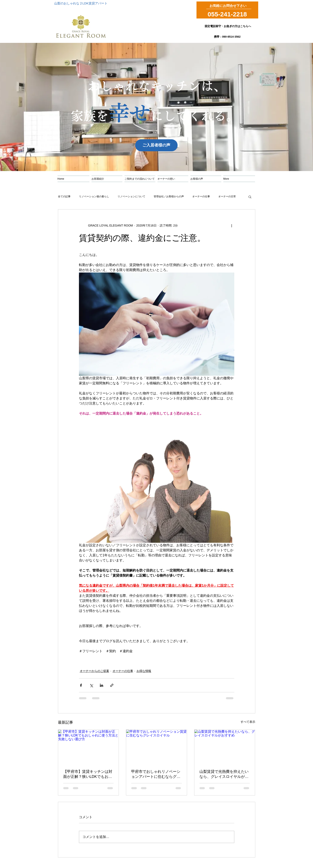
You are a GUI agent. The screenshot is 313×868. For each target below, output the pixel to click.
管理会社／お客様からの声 (169, 196)
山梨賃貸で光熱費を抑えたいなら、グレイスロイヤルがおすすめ (224, 774)
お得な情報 (144, 671)
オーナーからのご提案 (94, 671)
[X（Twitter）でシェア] (91, 685)
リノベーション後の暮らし (94, 196)
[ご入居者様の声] (156, 145)
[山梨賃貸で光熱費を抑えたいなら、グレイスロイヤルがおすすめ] (225, 747)
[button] (250, 197)
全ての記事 (64, 196)
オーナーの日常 (227, 196)
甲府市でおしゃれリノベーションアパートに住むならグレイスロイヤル (156, 774)
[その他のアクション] (232, 225)
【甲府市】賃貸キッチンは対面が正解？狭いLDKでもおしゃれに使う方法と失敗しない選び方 (88, 774)
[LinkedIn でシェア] (101, 685)
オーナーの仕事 (201, 196)
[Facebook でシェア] (81, 685)
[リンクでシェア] (112, 685)
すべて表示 (248, 722)
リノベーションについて (131, 196)
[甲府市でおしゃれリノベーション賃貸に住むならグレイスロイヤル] (156, 747)
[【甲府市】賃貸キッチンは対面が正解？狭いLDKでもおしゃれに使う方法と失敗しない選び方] (88, 747)
